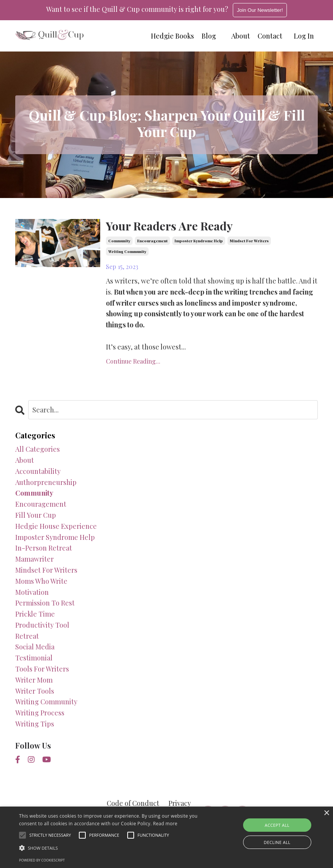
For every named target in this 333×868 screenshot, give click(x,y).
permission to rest (45, 603)
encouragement (152, 241)
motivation (32, 592)
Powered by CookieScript (42, 860)
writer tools (35, 691)
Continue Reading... (133, 361)
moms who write (41, 581)
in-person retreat (44, 548)
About (241, 36)
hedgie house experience (56, 526)
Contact (270, 36)
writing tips (35, 724)
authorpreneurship (46, 482)
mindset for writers (249, 241)
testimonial (34, 658)
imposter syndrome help (199, 241)
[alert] (166, 837)
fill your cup (36, 515)
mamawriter (34, 559)
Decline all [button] (277, 842)
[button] (115, 848)
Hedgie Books (172, 36)
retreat (27, 636)
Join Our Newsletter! (260, 10)
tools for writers (42, 669)
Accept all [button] (277, 825)
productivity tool (42, 625)
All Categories (38, 449)
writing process (40, 713)
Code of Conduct (133, 803)
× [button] (326, 813)
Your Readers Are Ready (169, 226)
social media (35, 647)
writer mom (34, 680)
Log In (304, 36)
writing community (127, 251)
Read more (165, 824)
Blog (209, 36)
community (119, 241)
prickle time (35, 614)
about (25, 460)
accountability (38, 471)
